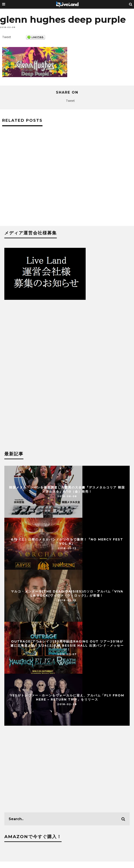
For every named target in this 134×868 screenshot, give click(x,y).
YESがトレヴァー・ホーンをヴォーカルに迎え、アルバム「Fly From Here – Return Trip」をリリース (67, 697)
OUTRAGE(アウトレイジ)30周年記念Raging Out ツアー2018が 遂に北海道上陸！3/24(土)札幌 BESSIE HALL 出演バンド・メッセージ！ (67, 645)
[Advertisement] (67, 182)
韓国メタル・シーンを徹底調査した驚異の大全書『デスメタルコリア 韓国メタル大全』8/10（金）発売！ (67, 489)
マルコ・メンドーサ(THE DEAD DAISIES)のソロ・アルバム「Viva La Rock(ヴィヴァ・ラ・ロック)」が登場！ (67, 593)
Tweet (7, 37)
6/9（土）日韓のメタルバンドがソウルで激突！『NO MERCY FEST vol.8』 (67, 541)
